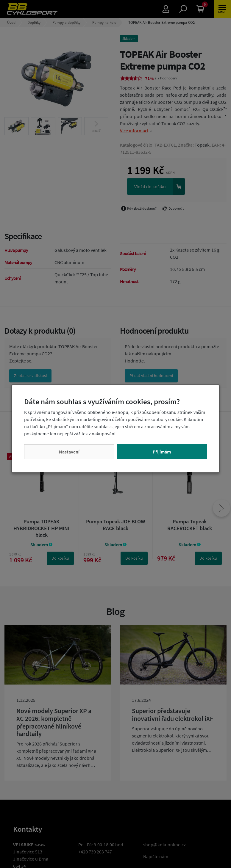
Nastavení (69, 452)
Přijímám (162, 452)
